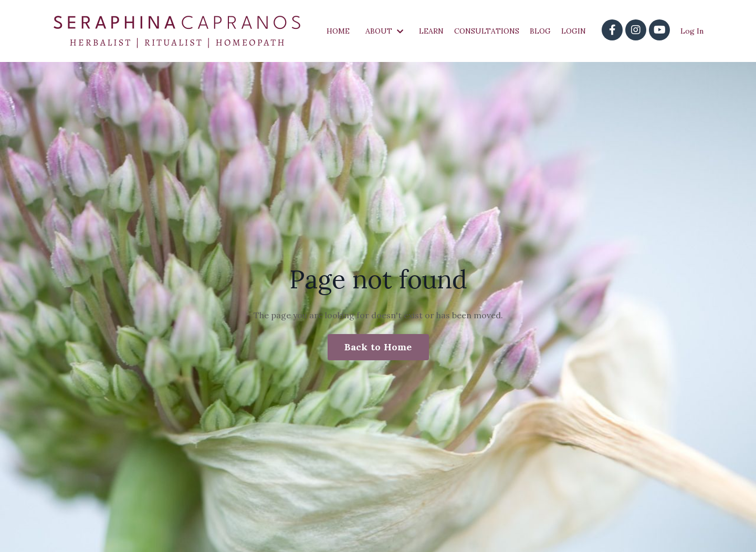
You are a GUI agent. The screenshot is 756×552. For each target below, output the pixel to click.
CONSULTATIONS (487, 31)
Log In (692, 31)
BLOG (540, 31)
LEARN (431, 31)
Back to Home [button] (378, 347)
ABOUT (384, 31)
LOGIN (574, 31)
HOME (338, 31)
